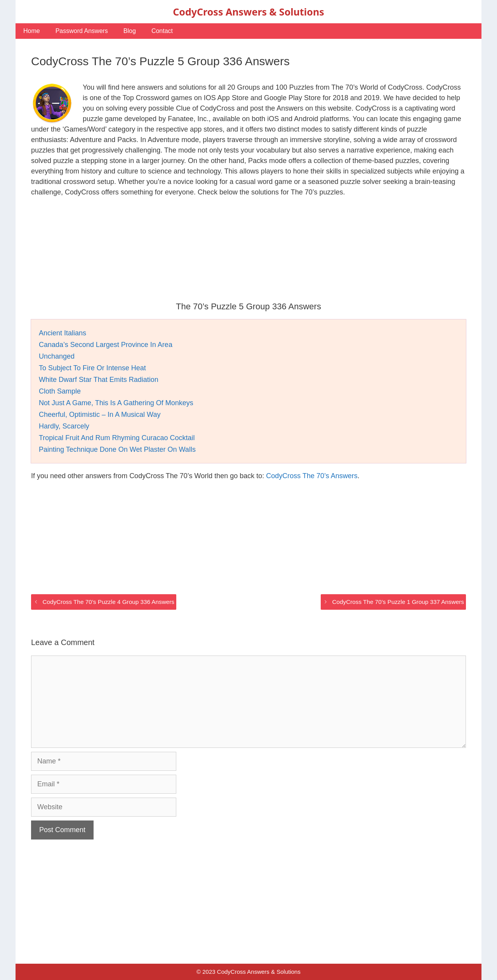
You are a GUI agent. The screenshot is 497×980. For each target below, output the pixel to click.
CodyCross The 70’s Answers (312, 476)
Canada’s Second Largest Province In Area (106, 345)
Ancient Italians (63, 333)
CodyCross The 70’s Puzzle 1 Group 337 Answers (398, 602)
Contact (162, 31)
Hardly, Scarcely (64, 426)
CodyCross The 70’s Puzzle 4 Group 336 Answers (108, 602)
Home (32, 31)
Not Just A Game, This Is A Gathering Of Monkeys (116, 403)
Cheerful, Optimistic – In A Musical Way (100, 415)
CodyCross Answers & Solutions (248, 12)
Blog (130, 31)
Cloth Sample (60, 391)
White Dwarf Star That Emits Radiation (99, 380)
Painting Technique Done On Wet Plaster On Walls (117, 449)
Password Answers (82, 31)
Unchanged (57, 356)
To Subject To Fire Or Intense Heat (92, 368)
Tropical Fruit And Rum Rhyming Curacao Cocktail (117, 438)
